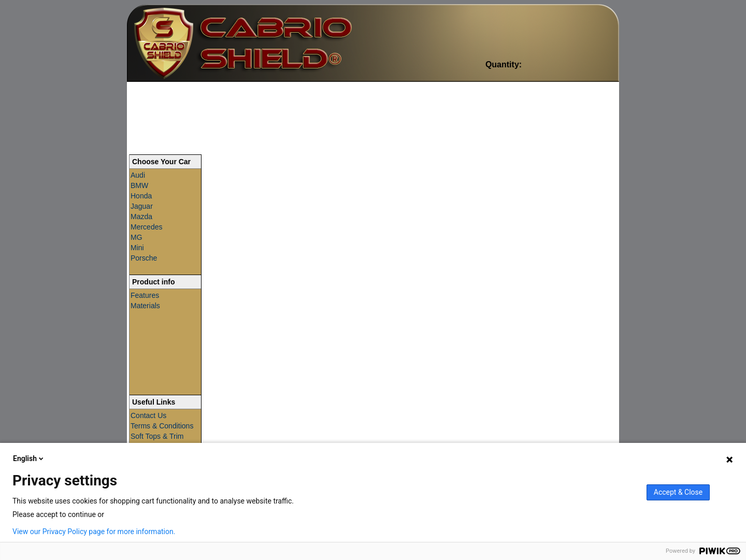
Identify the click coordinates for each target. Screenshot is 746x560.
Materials (145, 306)
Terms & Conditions (162, 426)
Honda (141, 196)
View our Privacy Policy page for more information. (94, 532)
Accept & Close (678, 492)
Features (145, 295)
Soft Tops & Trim (157, 436)
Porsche (144, 258)
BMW (139, 185)
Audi (138, 175)
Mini (137, 248)
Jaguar (142, 206)
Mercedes (146, 227)
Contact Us (148, 415)
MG (137, 237)
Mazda (141, 217)
